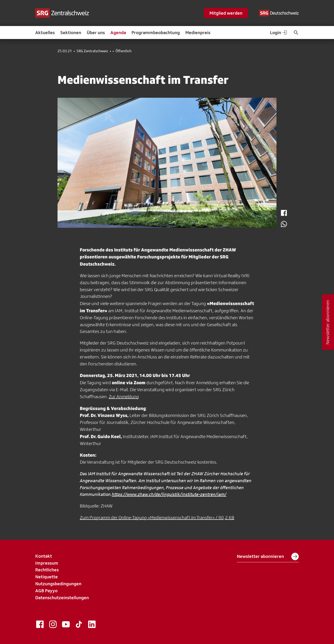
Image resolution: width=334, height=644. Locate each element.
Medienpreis (198, 33)
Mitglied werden (226, 13)
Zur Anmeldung (124, 397)
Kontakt (44, 556)
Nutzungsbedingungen (58, 584)
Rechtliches (47, 570)
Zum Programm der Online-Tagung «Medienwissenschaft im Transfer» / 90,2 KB (157, 517)
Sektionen (71, 33)
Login (279, 33)
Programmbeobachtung (156, 33)
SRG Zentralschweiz (92, 51)
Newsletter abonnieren (268, 556)
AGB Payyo (46, 591)
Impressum (47, 563)
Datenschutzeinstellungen (62, 598)
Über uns (96, 33)
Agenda (118, 33)
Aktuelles (45, 33)
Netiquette (47, 577)
